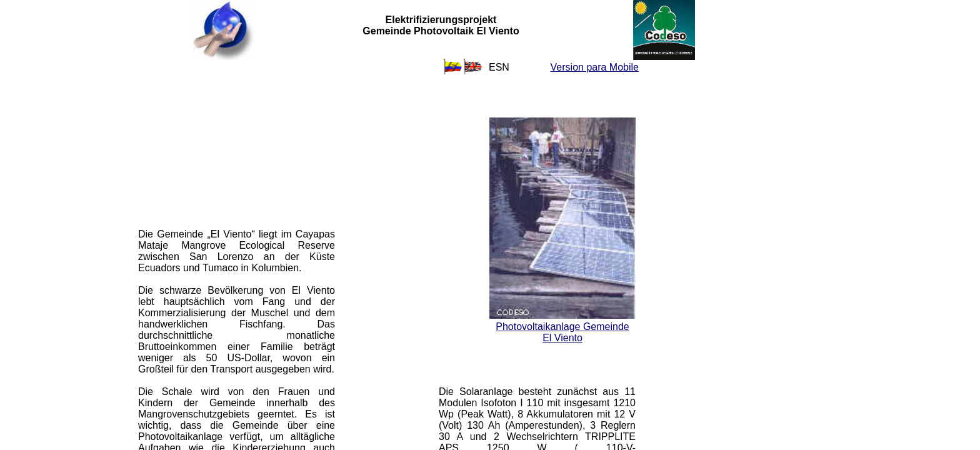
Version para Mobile (595, 67)
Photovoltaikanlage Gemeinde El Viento (562, 332)
